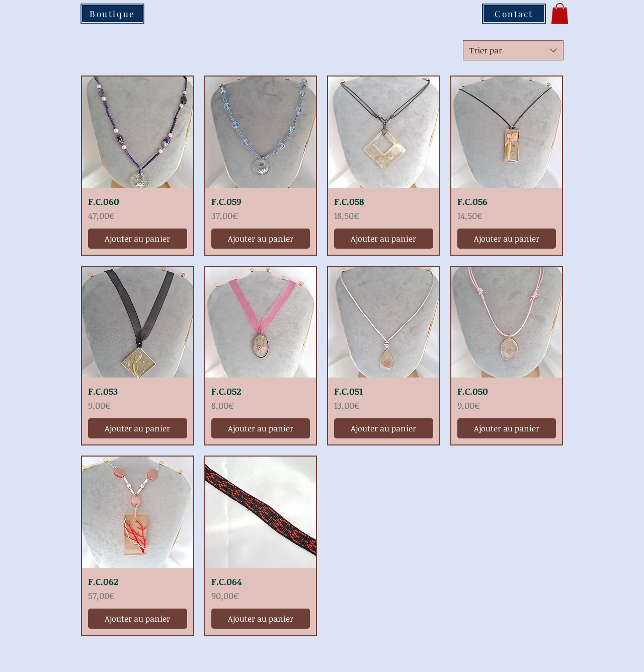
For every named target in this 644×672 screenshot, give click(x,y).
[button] (560, 14)
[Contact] (514, 14)
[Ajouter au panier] (138, 239)
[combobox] (513, 50)
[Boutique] (112, 14)
